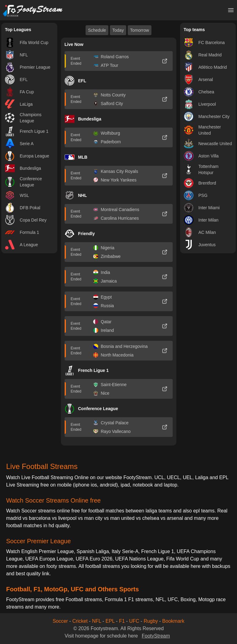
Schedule (97, 30)
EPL (110, 621)
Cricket (80, 621)
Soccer (60, 621)
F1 (122, 621)
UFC (134, 621)
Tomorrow (140, 30)
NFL (97, 621)
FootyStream (156, 636)
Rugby (151, 621)
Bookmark (173, 621)
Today (118, 30)
